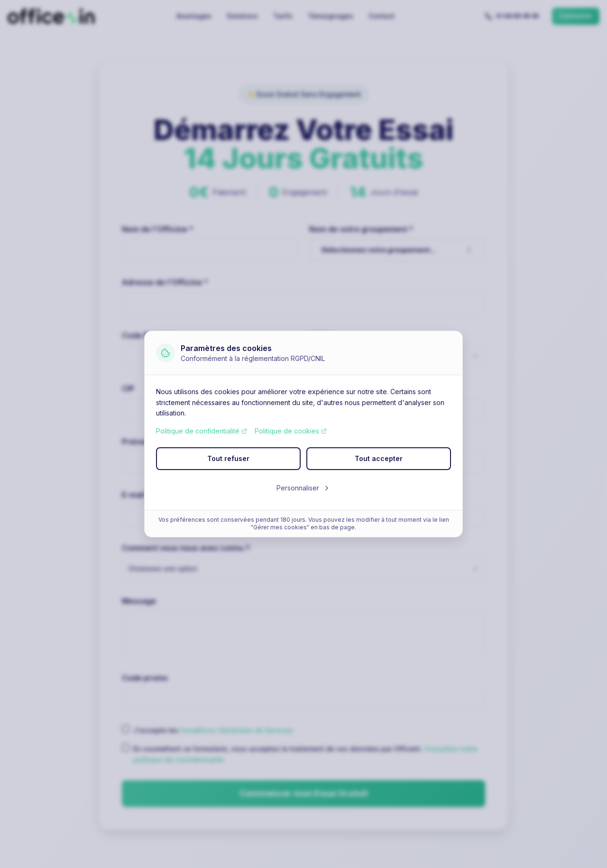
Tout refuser (228, 458)
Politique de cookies (291, 431)
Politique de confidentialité (202, 431)
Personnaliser (303, 488)
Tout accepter (379, 458)
